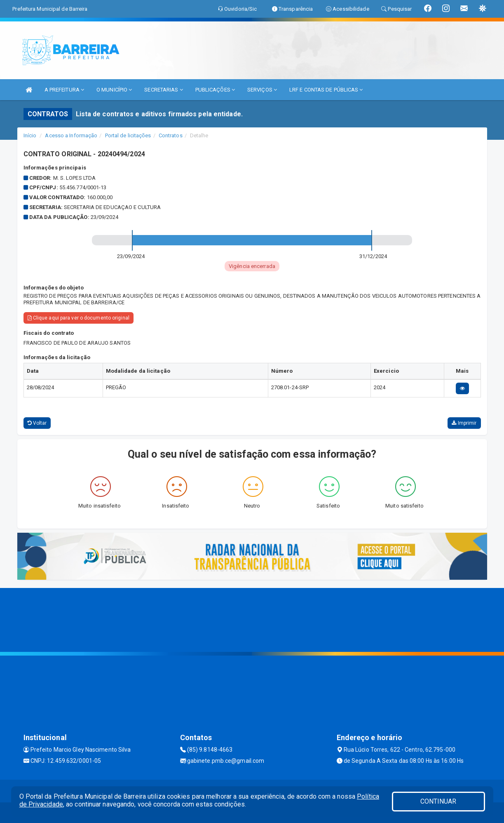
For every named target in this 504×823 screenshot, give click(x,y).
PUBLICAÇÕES (215, 90)
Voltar (37, 423)
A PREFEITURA (64, 90)
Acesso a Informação (71, 135)
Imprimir (464, 423)
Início (30, 135)
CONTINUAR (438, 801)
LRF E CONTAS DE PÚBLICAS (326, 90)
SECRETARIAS (163, 90)
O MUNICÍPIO (114, 90)
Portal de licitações (128, 135)
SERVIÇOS (262, 90)
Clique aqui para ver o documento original (79, 318)
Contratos (171, 135)
